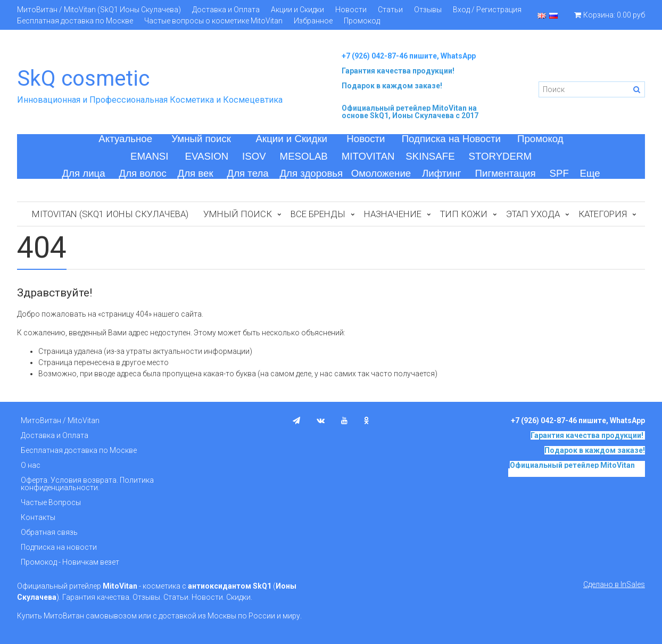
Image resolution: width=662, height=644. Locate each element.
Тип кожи (464, 214)
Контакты (38, 517)
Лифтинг (442, 173)
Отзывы (428, 10)
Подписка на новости (59, 547)
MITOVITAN (368, 156)
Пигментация (506, 173)
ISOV (254, 156)
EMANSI (150, 156)
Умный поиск (201, 139)
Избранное (313, 21)
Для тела (248, 173)
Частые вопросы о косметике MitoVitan (213, 21)
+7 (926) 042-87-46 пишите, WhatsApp (409, 56)
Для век (196, 173)
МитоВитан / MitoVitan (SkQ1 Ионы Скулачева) (99, 10)
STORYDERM (500, 156)
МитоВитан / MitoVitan (60, 420)
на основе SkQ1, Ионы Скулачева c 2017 (410, 112)
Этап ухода (533, 214)
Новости (351, 10)
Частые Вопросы (51, 502)
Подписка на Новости (451, 139)
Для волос (143, 173)
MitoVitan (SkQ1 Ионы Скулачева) (110, 214)
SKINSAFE (430, 156)
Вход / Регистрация (487, 10)
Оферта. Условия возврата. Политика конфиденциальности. (87, 484)
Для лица (83, 173)
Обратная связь (49, 532)
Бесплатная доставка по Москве (75, 21)
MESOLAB (304, 156)
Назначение (393, 214)
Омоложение (381, 173)
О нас (31, 465)
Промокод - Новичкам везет (70, 562)
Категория (603, 214)
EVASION (207, 156)
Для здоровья (311, 173)
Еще (590, 173)
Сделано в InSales (614, 584)
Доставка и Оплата (226, 10)
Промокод (362, 21)
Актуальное (125, 139)
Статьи (390, 10)
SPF (559, 173)
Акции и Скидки (297, 10)
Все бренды (318, 214)
